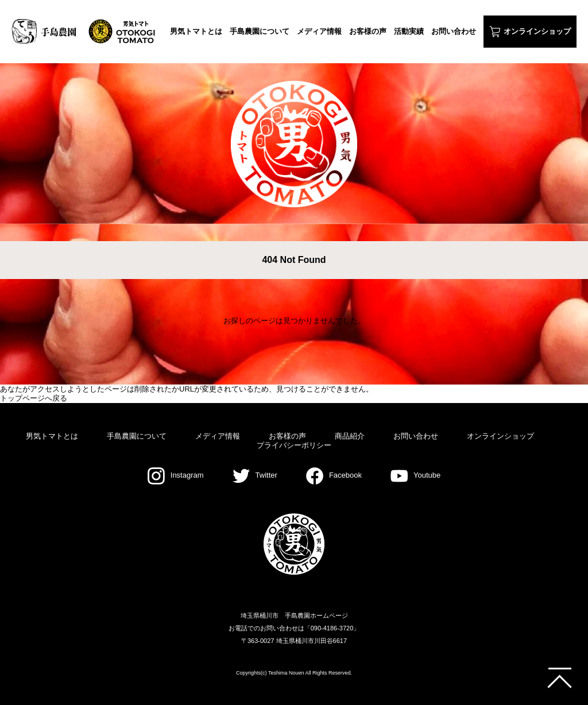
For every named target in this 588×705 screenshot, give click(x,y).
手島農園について (260, 31)
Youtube (415, 475)
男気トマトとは (196, 31)
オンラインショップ (537, 31)
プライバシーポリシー (294, 445)
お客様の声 (368, 31)
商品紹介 (350, 436)
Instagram (176, 475)
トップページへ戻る (34, 398)
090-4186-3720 (332, 628)
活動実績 (409, 31)
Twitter (255, 475)
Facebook (334, 475)
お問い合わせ (454, 31)
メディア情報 (319, 31)
